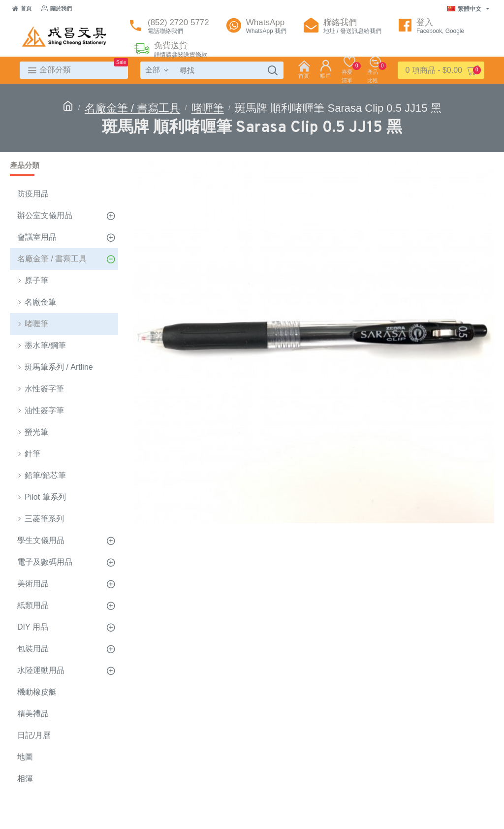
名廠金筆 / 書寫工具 (132, 108)
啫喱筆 (208, 108)
